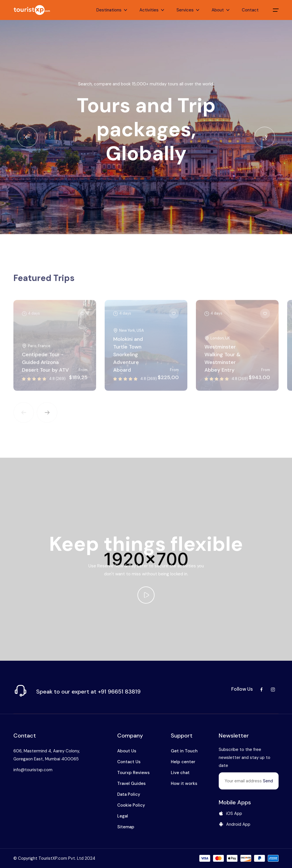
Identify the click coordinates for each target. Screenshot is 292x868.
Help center (183, 762)
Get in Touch (184, 751)
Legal (123, 816)
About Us (127, 751)
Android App (235, 824)
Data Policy (129, 794)
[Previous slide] (27, 137)
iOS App (230, 813)
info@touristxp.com (33, 770)
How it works (184, 783)
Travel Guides (131, 783)
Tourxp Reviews (133, 773)
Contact (250, 10)
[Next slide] (265, 137)
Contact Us (129, 762)
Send (268, 781)
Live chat (180, 773)
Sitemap (126, 827)
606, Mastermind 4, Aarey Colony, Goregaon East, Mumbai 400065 (47, 755)
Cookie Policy (131, 805)
